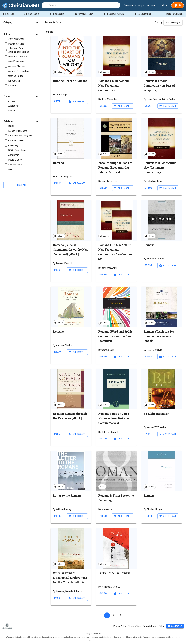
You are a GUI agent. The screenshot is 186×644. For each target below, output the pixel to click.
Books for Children (172, 14)
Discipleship (57, 14)
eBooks (9, 14)
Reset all (21, 185)
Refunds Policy (150, 626)
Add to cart (77, 101)
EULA (161, 626)
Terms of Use (134, 626)
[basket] (177, 5)
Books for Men (143, 14)
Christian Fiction (84, 14)
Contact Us (175, 626)
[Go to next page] (127, 615)
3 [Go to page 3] (120, 615)
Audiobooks (32, 14)
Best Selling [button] (172, 23)
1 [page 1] (107, 615)
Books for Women (114, 14)
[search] (84, 5)
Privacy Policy (120, 626)
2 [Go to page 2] (114, 615)
